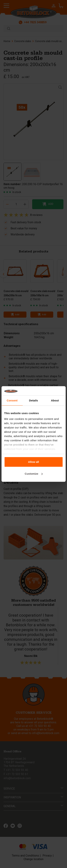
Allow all (33, 462)
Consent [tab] (12, 400)
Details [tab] (34, 400)
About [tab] (55, 400)
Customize (34, 474)
